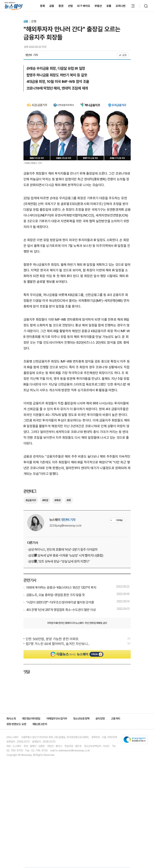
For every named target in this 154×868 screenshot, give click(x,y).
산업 (71, 6)
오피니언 (121, 6)
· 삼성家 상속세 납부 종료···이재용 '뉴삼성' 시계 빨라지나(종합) (65, 630)
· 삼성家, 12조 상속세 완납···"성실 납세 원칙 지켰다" (58, 635)
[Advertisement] (77, 279)
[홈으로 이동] (13, 6)
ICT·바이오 (84, 6)
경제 (42, 6)
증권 (61, 6)
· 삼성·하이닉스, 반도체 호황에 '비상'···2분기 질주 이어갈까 (62, 624)
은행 (34, 21)
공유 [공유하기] (123, 55)
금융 (52, 6)
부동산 (98, 6)
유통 (109, 6)
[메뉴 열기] (133, 6)
